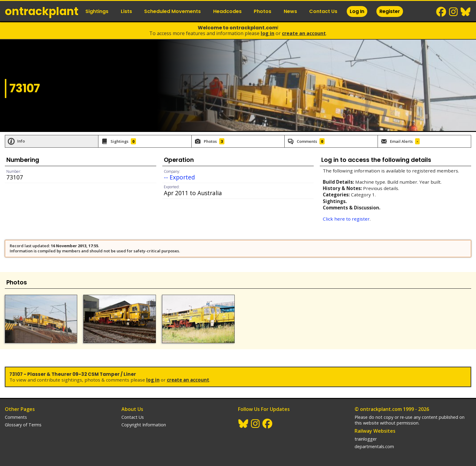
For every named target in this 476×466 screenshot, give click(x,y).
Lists (126, 11)
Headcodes (227, 11)
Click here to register (346, 219)
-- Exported (179, 177)
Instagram (454, 12)
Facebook (441, 12)
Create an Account (304, 33)
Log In (357, 11)
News (290, 11)
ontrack (42, 11)
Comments (16, 417)
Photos (263, 11)
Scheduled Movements (172, 11)
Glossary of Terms (23, 425)
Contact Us (323, 11)
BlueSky (466, 12)
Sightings (97, 11)
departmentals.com (374, 446)
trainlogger (366, 439)
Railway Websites (375, 431)
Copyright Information (144, 425)
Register (390, 11)
